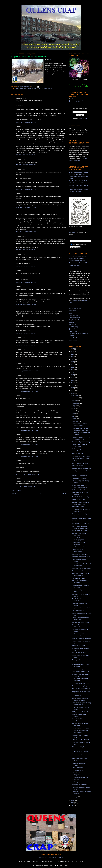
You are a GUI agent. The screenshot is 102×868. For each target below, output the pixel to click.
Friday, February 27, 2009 (26, 486)
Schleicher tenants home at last (81, 557)
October (75, 401)
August (75, 406)
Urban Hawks (73, 340)
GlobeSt (71, 322)
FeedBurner (84, 119)
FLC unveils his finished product (81, 777)
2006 (73, 805)
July (74, 408)
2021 (73, 362)
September (76, 403)
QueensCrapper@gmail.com (77, 101)
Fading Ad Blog (73, 315)
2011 (73, 388)
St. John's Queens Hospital (43, 89)
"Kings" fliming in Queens (79, 531)
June (74, 411)
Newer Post (14, 493)
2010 (73, 390)
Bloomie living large (78, 453)
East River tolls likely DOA (80, 785)
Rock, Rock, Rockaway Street (81, 740)
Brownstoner (73, 311)
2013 (73, 383)
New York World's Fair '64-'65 (77, 256)
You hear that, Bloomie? (79, 653)
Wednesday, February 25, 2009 (28, 474)
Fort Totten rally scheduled (80, 521)
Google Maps (76, 301)
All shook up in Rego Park (80, 476)
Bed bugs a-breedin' (78, 770)
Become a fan (73, 232)
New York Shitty (73, 327)
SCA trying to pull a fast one (80, 751)
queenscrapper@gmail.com (51, 858)
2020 (73, 364)
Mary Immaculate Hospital (25, 89)
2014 (73, 380)
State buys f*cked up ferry (80, 686)
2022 (73, 359)
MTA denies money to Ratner (80, 728)
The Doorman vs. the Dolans (80, 622)
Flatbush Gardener (74, 318)
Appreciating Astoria (78, 507)
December (76, 395)
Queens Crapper (24, 87)
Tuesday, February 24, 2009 (27, 371)
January (75, 797)
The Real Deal (73, 338)
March (75, 419)
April (74, 416)
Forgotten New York (75, 320)
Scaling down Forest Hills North (81, 490)
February (75, 421)
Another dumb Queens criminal (81, 456)
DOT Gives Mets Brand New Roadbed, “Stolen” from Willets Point (78, 177)
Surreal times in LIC (78, 571)
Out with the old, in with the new (81, 463)
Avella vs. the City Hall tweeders (81, 468)
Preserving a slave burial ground (81, 568)
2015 (73, 377)
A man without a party (78, 646)
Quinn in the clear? (78, 696)
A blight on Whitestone (79, 500)
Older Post (63, 493)
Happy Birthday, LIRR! (78, 578)
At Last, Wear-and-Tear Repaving (79, 172)
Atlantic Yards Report (75, 309)
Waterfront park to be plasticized (81, 638)
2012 (73, 385)
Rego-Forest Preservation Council (79, 258)
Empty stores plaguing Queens (81, 688)
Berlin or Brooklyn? (78, 768)
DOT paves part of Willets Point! (81, 712)
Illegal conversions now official (81, 608)
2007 (73, 803)
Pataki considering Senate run (81, 669)
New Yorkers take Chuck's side (81, 524)
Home (39, 493)
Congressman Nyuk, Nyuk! (80, 554)
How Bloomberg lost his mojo (80, 547)
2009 (73, 393)
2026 (73, 349)
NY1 (50, 59)
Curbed (71, 313)
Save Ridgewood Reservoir (77, 261)
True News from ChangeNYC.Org (79, 263)
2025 (73, 352)
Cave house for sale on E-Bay (81, 672)
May (74, 414)
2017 (73, 372)
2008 (73, 800)
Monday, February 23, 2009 (27, 122)
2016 (73, 375)
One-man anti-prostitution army (81, 442)
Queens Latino (73, 331)
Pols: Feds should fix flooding (81, 497)
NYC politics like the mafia (80, 478)
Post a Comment (16, 491)
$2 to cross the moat (78, 466)
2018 (73, 370)
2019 (73, 367)
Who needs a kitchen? (79, 611)
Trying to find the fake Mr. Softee (81, 518)
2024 (73, 354)
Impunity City (73, 324)
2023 (73, 357)
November (76, 398)
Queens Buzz (73, 329)
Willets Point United (75, 265)
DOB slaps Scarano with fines (81, 683)
